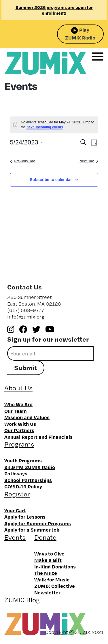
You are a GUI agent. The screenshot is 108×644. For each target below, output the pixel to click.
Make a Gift (48, 560)
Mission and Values (27, 417)
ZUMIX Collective (55, 586)
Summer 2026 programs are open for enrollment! (54, 10)
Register (17, 494)
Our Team (16, 411)
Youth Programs (23, 460)
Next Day (89, 161)
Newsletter (47, 592)
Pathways (16, 473)
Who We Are (18, 404)
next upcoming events (45, 127)
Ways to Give (49, 553)
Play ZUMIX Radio (80, 34)
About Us (18, 388)
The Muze (46, 573)
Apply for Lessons (25, 517)
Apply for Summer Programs (38, 523)
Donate (45, 537)
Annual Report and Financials (38, 437)
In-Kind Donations (55, 566)
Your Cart (15, 510)
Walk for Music (52, 579)
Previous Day (22, 161)
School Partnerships (28, 480)
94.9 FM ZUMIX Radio (30, 467)
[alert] (54, 125)
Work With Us (20, 424)
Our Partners (19, 430)
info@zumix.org (26, 317)
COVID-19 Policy (23, 486)
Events (15, 537)
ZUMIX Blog (22, 600)
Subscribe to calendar (51, 180)
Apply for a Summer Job (32, 530)
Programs (19, 444)
